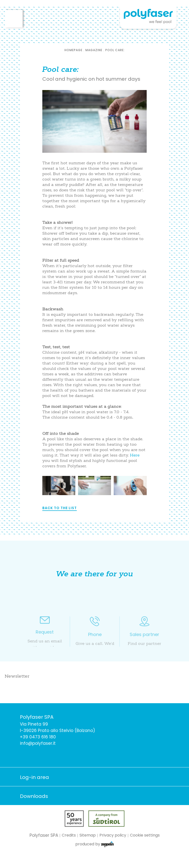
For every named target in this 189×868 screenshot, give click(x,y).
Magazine (94, 50)
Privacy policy (113, 835)
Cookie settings (145, 835)
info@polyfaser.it (38, 743)
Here (135, 455)
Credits (69, 835)
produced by (94, 844)
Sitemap (88, 835)
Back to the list (60, 508)
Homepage (73, 50)
